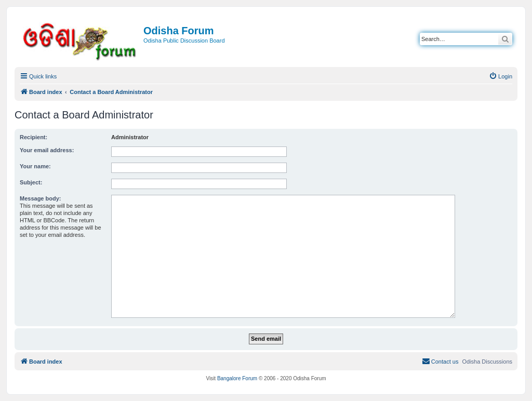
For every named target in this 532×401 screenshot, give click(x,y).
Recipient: (34, 137)
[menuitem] (501, 76)
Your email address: (47, 150)
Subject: (31, 182)
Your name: (35, 166)
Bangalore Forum (237, 378)
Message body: (40, 198)
